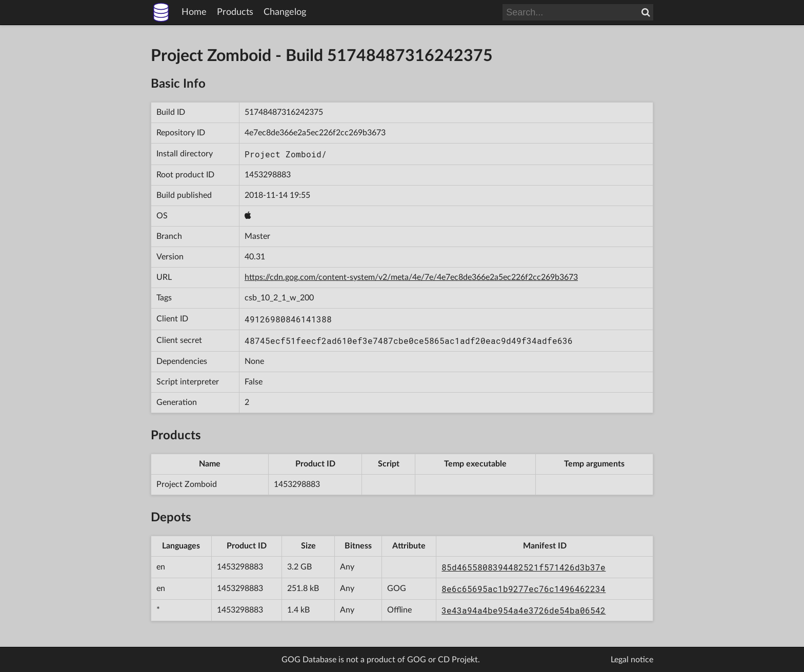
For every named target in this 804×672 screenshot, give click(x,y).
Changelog (285, 12)
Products (235, 12)
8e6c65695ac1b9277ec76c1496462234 (524, 589)
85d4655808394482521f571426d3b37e (524, 567)
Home (194, 12)
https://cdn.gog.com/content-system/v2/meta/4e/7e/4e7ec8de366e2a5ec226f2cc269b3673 (411, 277)
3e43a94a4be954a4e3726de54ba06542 (524, 610)
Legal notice (632, 660)
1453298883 (268, 175)
